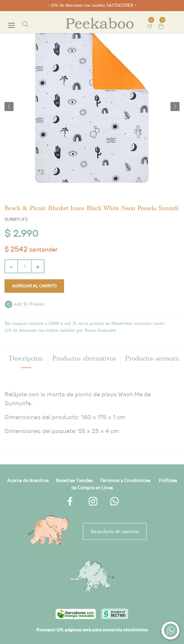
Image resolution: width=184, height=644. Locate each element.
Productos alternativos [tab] (84, 358)
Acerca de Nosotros (28, 480)
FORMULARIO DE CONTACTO (115, 531)
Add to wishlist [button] (24, 304)
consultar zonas (149, 323)
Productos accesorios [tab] (154, 358)
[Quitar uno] (11, 266)
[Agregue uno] (38, 266)
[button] (9, 107)
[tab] (26, 358)
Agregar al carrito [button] (34, 286)
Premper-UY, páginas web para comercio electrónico (92, 630)
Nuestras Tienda (73, 480)
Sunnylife (16, 219)
